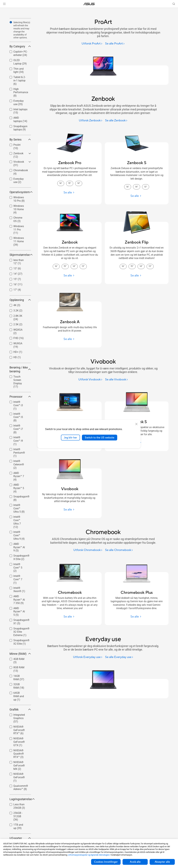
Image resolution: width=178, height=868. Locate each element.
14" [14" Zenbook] (74, 266)
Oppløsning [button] (20, 300)
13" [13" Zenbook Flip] (150, 266)
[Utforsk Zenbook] (91, 121)
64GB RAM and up (19, 696)
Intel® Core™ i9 (18, 441)
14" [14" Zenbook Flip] (141, 266)
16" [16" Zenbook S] (128, 187)
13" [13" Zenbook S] (146, 187)
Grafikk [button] (20, 709)
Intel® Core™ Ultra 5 (19, 508)
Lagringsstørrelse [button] (20, 799)
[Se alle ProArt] (115, 44)
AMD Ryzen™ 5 (19, 488)
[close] (136, 424)
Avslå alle (135, 862)
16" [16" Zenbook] (56, 266)
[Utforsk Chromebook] (88, 550)
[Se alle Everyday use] (119, 657)
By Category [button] (20, 46)
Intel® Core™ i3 (18, 405)
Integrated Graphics (19, 718)
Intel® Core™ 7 (18, 579)
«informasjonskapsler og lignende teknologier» (89, 855)
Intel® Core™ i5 (18, 417)
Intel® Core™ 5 (18, 568)
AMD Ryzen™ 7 (19, 476)
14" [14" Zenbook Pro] (79, 183)
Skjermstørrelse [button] (20, 255)
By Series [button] (20, 140)
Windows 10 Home (19, 209)
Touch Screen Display (18, 382)
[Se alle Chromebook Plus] (137, 617)
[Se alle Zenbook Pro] (70, 193)
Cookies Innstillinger (106, 862)
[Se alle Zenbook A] (70, 339)
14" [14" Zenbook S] (137, 187)
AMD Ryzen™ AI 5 (19, 612)
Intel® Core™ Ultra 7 (17, 522)
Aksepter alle (162, 862)
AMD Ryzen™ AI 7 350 (19, 600)
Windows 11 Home (19, 241)
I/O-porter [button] (20, 838)
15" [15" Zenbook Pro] (70, 183)
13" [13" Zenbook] (83, 266)
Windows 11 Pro (19, 230)
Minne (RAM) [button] (20, 654)
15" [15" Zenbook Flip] (132, 266)
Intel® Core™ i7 (18, 429)
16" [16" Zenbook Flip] (123, 266)
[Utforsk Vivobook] (90, 380)
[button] (4, 4)
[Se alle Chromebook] (119, 550)
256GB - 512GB (18, 816)
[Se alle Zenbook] (116, 121)
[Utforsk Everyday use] (88, 657)
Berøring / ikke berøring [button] (20, 369)
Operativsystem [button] (20, 192)
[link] (89, 4)
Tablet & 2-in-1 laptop (19, 81)
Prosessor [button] (20, 397)
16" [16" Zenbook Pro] (61, 183)
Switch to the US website (100, 437)
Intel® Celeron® (19, 464)
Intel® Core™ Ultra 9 (19, 535)
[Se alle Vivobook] (117, 380)
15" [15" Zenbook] (65, 266)
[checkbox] (20, 81)
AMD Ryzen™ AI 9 (19, 547)
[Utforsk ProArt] (92, 44)
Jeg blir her (70, 437)
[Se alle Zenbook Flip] (137, 276)
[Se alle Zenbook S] (137, 196)
